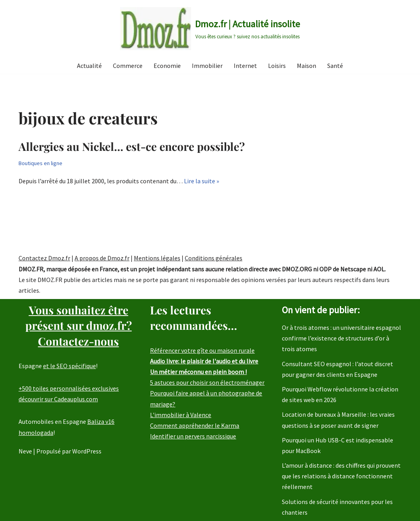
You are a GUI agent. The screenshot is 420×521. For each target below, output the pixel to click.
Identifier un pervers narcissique (193, 436)
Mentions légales (157, 258)
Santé (335, 66)
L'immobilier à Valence (181, 415)
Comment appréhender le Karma (195, 425)
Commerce (128, 66)
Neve (25, 451)
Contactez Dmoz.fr (44, 258)
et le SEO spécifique (69, 366)
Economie (167, 66)
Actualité (89, 66)
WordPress (87, 451)
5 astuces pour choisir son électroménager (207, 382)
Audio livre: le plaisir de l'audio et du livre (204, 361)
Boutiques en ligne (40, 163)
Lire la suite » (202, 181)
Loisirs (277, 66)
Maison (307, 66)
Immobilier (207, 66)
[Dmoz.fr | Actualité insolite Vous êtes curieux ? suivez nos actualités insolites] (210, 29)
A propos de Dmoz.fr (102, 258)
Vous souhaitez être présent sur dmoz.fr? (79, 325)
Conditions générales (214, 258)
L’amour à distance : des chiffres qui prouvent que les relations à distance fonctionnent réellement (341, 476)
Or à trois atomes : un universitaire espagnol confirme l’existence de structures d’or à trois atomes (341, 338)
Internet (245, 66)
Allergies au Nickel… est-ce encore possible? (132, 146)
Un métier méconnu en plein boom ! (198, 372)
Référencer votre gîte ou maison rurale (202, 350)
